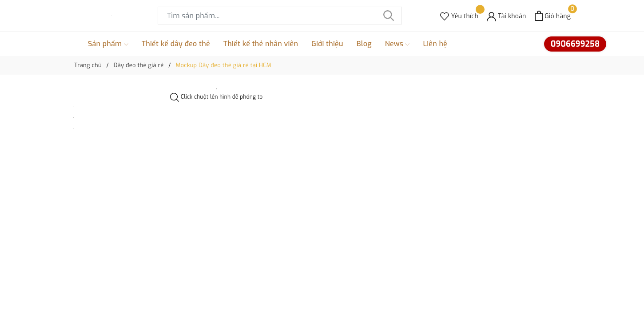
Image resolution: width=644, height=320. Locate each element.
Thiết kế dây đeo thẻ (176, 44)
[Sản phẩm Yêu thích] (459, 16)
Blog (364, 44)
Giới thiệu (327, 44)
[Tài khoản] (507, 16)
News (398, 44)
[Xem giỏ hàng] (553, 16)
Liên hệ (435, 44)
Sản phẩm (108, 44)
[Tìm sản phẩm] (280, 16)
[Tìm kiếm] (389, 16)
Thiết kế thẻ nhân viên (261, 44)
